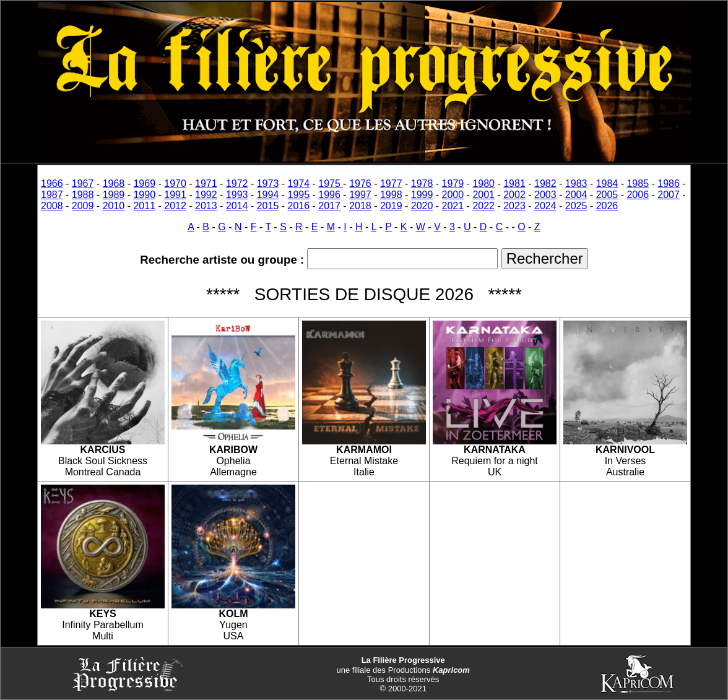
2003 (545, 195)
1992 (206, 195)
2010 (114, 206)
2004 (576, 195)
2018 (360, 206)
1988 (83, 195)
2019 (391, 206)
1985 (638, 184)
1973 (268, 184)
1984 (607, 184)
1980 (483, 184)
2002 (514, 195)
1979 (453, 184)
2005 (607, 195)
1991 (175, 195)
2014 (237, 206)
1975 (331, 184)
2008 (52, 206)
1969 (144, 184)
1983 (576, 184)
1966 (52, 184)
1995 (299, 195)
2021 (453, 206)
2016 (299, 206)
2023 (514, 206)
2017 (329, 206)
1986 (669, 184)
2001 (483, 195)
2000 (453, 195)
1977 (391, 184)
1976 (360, 184)
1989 (114, 195)
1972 (237, 184)
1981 (514, 184)
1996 (329, 195)
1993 (237, 195)
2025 (576, 206)
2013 (206, 206)
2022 (483, 206)
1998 (391, 195)
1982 (545, 184)
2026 (607, 206)
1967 (83, 184)
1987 (52, 195)
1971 (206, 184)
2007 (669, 195)
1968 (114, 184)
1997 (360, 195)
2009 (83, 206)
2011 (144, 206)
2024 (545, 206)
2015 (268, 206)
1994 (268, 195)
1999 (422, 195)
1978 (422, 184)
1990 (144, 195)
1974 (299, 184)
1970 (175, 184)
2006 (638, 195)
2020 (422, 206)
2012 (175, 206)
